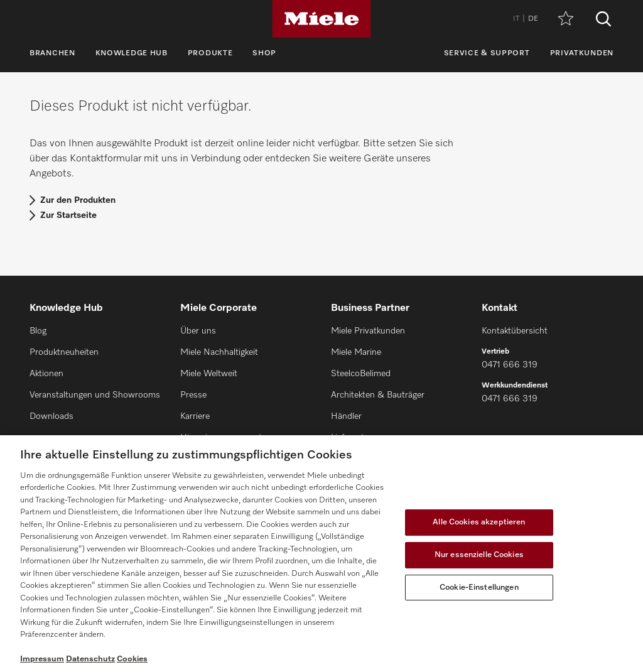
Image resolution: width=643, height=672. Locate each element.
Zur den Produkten (78, 200)
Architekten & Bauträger (378, 395)
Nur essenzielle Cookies (479, 555)
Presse (193, 395)
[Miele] (321, 19)
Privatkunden (582, 53)
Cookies (132, 659)
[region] (321, 554)
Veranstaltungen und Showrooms (95, 395)
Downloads (51, 416)
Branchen (52, 53)
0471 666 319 (510, 365)
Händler (346, 416)
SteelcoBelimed (361, 374)
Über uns (198, 331)
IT (516, 19)
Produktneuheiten (64, 352)
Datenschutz (90, 659)
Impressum (42, 659)
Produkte (210, 53)
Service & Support (487, 53)
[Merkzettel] (566, 19)
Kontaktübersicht (515, 331)
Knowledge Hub (132, 53)
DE (533, 19)
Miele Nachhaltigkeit (219, 352)
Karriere (195, 416)
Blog (38, 331)
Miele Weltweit (209, 374)
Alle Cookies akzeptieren (479, 522)
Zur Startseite (68, 215)
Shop (264, 53)
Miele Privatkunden (368, 331)
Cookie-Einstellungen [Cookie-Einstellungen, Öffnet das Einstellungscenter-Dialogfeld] (479, 588)
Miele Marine (356, 352)
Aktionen (46, 374)
